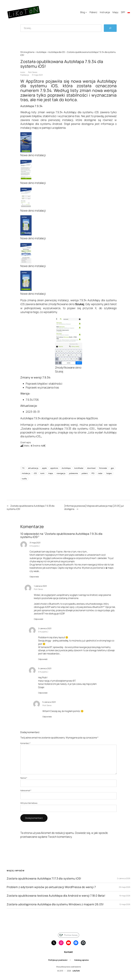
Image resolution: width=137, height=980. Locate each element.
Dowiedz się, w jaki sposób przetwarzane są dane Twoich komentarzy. (64, 835)
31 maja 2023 (35, 543)
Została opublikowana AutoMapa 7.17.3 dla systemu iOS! (44, 878)
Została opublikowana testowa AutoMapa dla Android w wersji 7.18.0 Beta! (56, 896)
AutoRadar (79, 468)
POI (93, 473)
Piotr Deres (33, 72)
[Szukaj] (110, 28)
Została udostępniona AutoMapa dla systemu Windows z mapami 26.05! (55, 904)
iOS (35, 473)
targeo (109, 473)
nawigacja (61, 473)
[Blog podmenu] (86, 12)
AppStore (92, 418)
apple (44, 468)
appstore (54, 468)
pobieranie (73, 473)
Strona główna (27, 52)
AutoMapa (41, 52)
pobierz (85, 473)
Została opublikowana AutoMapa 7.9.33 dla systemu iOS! (58, 429)
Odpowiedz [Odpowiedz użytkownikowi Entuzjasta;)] (34, 577)
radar (100, 473)
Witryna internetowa (29, 803)
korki (42, 473)
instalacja (26, 473)
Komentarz (25, 743)
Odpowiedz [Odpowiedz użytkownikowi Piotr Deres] (39, 619)
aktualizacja (33, 468)
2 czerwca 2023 (45, 628)
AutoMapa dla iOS (57, 52)
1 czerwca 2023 (40, 586)
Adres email (26, 790)
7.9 (23, 468)
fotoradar (103, 468)
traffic (24, 479)
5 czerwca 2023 (45, 668)
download (91, 468)
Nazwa (24, 778)
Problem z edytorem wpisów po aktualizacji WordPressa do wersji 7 (51, 887)
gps (112, 468)
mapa (51, 473)
